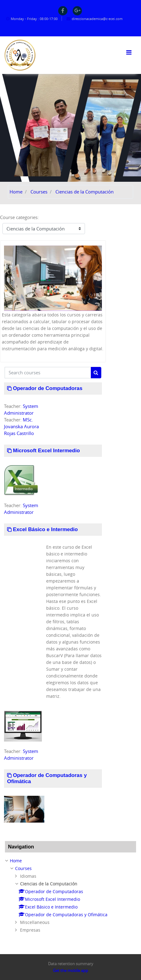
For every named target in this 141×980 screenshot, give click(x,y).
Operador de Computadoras (48, 388)
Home (16, 192)
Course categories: (19, 217)
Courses (39, 192)
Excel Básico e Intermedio (45, 529)
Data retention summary (71, 964)
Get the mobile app (70, 970)
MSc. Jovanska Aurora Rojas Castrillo (21, 426)
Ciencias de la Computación (85, 192)
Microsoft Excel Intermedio (46, 451)
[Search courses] (48, 373)
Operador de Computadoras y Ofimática (47, 778)
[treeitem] (70, 895)
